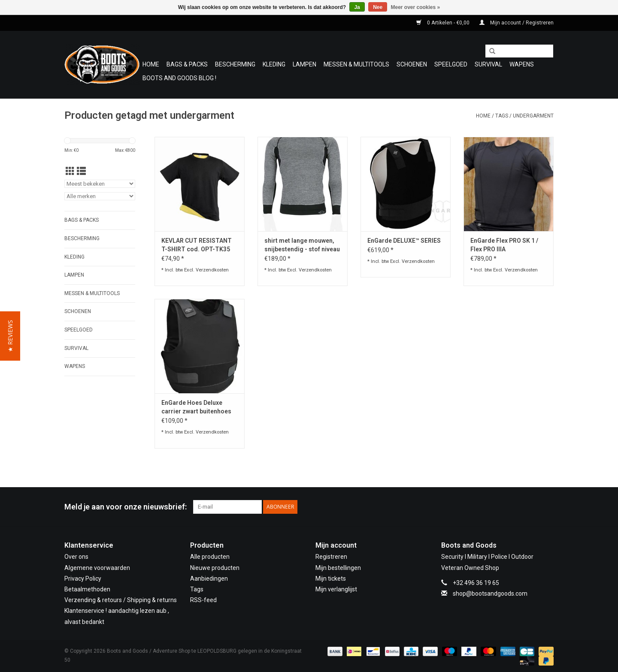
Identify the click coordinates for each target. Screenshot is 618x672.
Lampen (304, 64)
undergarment (533, 116)
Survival (488, 64)
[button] (10, 336)
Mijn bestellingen (338, 568)
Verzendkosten (212, 270)
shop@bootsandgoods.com (490, 594)
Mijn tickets (331, 579)
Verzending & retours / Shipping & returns (121, 600)
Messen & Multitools (356, 64)
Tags (502, 116)
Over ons (76, 557)
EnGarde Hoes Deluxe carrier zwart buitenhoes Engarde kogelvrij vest (196, 407)
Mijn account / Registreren (517, 23)
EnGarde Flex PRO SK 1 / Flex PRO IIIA (504, 245)
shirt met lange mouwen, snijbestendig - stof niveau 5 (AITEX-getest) (302, 245)
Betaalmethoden (87, 589)
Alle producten (210, 557)
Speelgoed (451, 64)
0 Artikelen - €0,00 (444, 23)
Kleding (274, 64)
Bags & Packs (187, 64)
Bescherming (235, 64)
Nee (378, 7)
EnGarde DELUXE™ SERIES (404, 241)
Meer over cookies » (416, 7)
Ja (357, 7)
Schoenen (412, 64)
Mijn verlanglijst (336, 589)
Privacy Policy (83, 579)
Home (151, 64)
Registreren (331, 557)
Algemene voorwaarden (97, 568)
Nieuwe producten (215, 568)
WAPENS (522, 64)
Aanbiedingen (209, 579)
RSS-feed (203, 600)
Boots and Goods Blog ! (179, 78)
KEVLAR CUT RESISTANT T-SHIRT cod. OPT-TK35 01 (197, 245)
